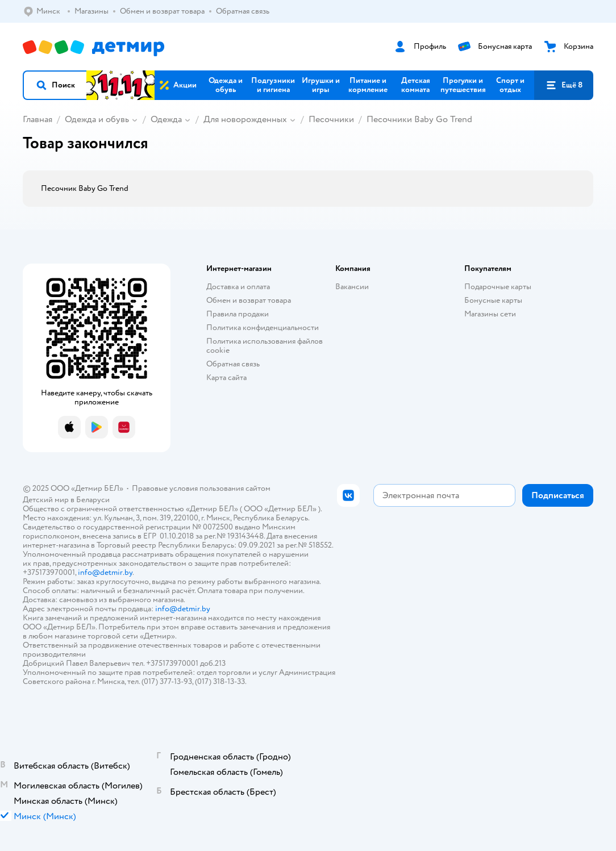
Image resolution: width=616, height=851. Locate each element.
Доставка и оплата (238, 287)
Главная (38, 119)
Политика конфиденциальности (263, 328)
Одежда (166, 119)
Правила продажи (238, 314)
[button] (55, 85)
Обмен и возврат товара (249, 300)
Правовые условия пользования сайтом (201, 488)
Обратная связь (233, 364)
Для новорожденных (245, 119)
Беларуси (93, 500)
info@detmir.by (105, 572)
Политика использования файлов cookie (265, 346)
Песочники (331, 119)
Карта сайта (226, 377)
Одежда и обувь (97, 119)
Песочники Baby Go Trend (419, 119)
